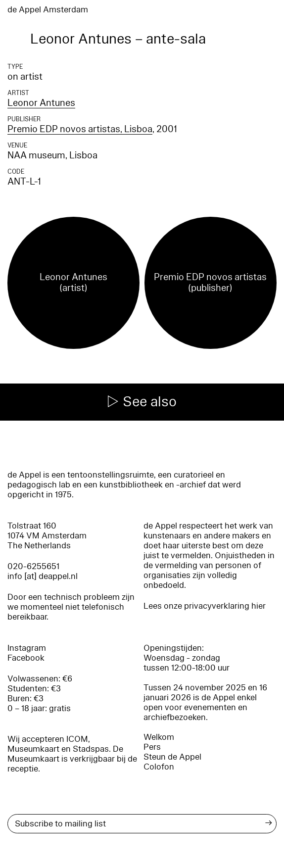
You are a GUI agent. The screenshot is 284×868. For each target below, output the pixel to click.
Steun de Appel (172, 757)
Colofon (159, 767)
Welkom (159, 737)
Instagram (27, 648)
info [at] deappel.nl (43, 576)
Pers (152, 747)
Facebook (26, 658)
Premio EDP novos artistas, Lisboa (80, 129)
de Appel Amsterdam (48, 10)
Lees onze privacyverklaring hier (205, 606)
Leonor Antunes (41, 103)
